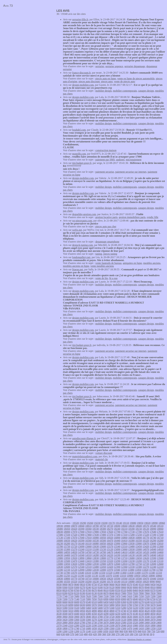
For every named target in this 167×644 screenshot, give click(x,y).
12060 (88, 570)
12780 (131, 564)
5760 (135, 605)
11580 (95, 573)
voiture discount (104, 453)
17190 (153, 535)
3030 (141, 620)
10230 (96, 582)
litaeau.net (78, 269)
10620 (110, 579)
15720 (74, 546)
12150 (67, 570)
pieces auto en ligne (106, 79)
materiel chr (102, 459)
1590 (106, 628)
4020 (159, 614)
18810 (88, 526)
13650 (139, 558)
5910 (106, 605)
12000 (103, 570)
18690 (117, 526)
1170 (82, 631)
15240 (81, 549)
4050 (153, 614)
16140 (81, 544)
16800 (139, 538)
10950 (137, 576)
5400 (100, 608)
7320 (147, 596)
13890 (81, 558)
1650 (94, 628)
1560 (112, 628)
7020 (100, 599)
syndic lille (153, 217)
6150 (59, 605)
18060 (160, 529)
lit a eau (113, 278)
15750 (67, 546)
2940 (159, 620)
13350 (103, 561)
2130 (106, 626)
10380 (60, 582)
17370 (110, 535)
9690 (106, 585)
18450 (67, 529)
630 (63, 634)
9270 (83, 587)
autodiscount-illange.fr (84, 438)
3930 (71, 617)
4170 (129, 614)
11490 (116, 573)
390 (99, 634)
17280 (131, 535)
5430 (94, 608)
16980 (96, 538)
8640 (100, 590)
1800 (65, 628)
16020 (110, 544)
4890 (94, 611)
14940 (153, 549)
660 (58, 634)
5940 (100, 605)
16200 (67, 544)
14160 (124, 555)
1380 (147, 628)
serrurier (100, 66)
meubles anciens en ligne (76, 266)
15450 (139, 546)
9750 (94, 585)
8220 (77, 593)
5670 (153, 605)
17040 (81, 538)
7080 (88, 599)
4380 (88, 614)
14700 (103, 552)
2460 (147, 623)
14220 (110, 555)
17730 (131, 532)
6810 (141, 599)
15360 (160, 546)
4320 (100, 614)
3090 (129, 620)
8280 (65, 593)
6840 (135, 599)
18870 (74, 526)
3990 (59, 617)
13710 (124, 558)
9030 (129, 587)
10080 (131, 582)
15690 (81, 546)
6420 (112, 602)
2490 (141, 623)
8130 (94, 593)
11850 (138, 570)
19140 (119, 523)
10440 (153, 579)
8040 (112, 593)
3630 (129, 617)
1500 (124, 628)
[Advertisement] (27, 32)
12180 (60, 570)
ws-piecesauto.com (82, 221)
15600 (103, 546)
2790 (83, 623)
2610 (118, 623)
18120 (146, 529)
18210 (124, 529)
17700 (139, 532)
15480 (131, 546)
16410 (124, 541)
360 (104, 634)
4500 (65, 614)
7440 (124, 596)
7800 (159, 593)
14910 (160, 549)
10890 (152, 576)
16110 (88, 544)
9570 (129, 585)
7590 (94, 596)
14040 (153, 555)
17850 (103, 532)
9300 (77, 587)
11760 (159, 570)
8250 (71, 593)
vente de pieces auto (125, 81)
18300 (103, 529)
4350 (94, 614)
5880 (112, 605)
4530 (59, 614)
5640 (159, 605)
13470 (74, 561)
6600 (77, 602)
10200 (103, 582)
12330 (131, 567)
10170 (110, 582)
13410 (88, 561)
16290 (153, 541)
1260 (65, 631)
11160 (88, 576)
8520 (124, 590)
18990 (154, 523)
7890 (141, 593)
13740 (117, 558)
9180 (100, 587)
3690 (118, 617)
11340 (152, 573)
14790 (81, 552)
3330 (83, 620)
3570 (141, 617)
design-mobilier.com (83, 85)
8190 (83, 593)
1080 (100, 631)
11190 (81, 576)
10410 (160, 579)
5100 (159, 608)
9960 (158, 582)
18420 (74, 529)
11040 (116, 576)
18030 (60, 532)
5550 (71, 608)
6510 (94, 602)
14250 (103, 555)
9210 (94, 587)
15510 (124, 546)
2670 (106, 623)
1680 (88, 628)
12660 (160, 564)
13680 (131, 558)
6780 (147, 599)
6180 (159, 602)
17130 (60, 538)
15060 (124, 549)
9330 (71, 587)
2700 (100, 623)
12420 (110, 567)
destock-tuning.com (83, 245)
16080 (95, 544)
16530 (96, 541)
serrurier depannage (135, 66)
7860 (147, 593)
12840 (117, 564)
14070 (146, 555)
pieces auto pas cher (106, 226)
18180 (131, 529)
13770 (110, 558)
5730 (141, 605)
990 (117, 631)
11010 (123, 576)
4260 (112, 614)
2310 (71, 626)
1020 (112, 631)
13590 (153, 558)
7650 (83, 596)
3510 (153, 617)
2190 (94, 626)
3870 (83, 617)
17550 (67, 535)
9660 (112, 585)
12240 (153, 567)
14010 (160, 555)
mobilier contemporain (125, 91)
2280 (77, 626)
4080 (147, 614)
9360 (65, 587)
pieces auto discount (89, 81)
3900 (77, 617)
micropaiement (134, 160)
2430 (153, 623)
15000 (139, 549)
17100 (67, 538)
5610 (59, 608)
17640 (153, 532)
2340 (65, 626)
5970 (94, 605)
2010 (129, 626)
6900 (123, 599)
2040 (124, 626)
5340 (112, 608)
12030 (96, 570)
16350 (139, 541)
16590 (81, 541)
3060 (135, 620)
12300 (139, 567)
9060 (124, 587)
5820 (124, 605)
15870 (146, 544)
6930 (118, 599)
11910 (124, 570)
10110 (124, 582)
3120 (124, 620)
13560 (160, 558)
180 (131, 634)
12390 (117, 567)
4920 (88, 611)
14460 (160, 552)
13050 (67, 564)
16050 (103, 544)
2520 (135, 623)
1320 (159, 628)
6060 (77, 605)
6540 (88, 602)
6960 (112, 599)
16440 (117, 541)
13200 (139, 561)
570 (72, 634)
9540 (135, 585)
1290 (59, 631)
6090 (71, 605)
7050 (94, 599)
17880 (96, 532)
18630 (131, 526)
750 (153, 631)
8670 (94, 590)
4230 (118, 614)
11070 (109, 576)
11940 (117, 570)
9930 (59, 585)
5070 (59, 611)
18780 (96, 526)
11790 (152, 570)
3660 (124, 617)
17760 (124, 532)
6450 (106, 602)
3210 (106, 620)
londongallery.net (81, 257)
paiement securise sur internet (131, 172)
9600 (124, 585)
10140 (117, 582)
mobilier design (104, 91)
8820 (65, 590)
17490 (81, 535)
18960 (162, 523)
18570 (146, 526)
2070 (118, 626)
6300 (135, 602)
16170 (74, 544)
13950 (67, 558)
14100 (139, 555)
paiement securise (105, 172)
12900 (103, 564)
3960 (65, 617)
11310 (159, 573)
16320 (146, 541)
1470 (129, 628)
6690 (59, 602)
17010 (88, 538)
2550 (129, 623)
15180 (96, 549)
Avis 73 (8, 6)
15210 (88, 549)
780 (149, 631)
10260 (88, 582)
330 (109, 634)
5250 (129, 608)
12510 (88, 567)
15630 (96, 546)
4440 (77, 614)
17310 (124, 535)
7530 (106, 596)
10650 (103, 579)
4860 (100, 611)
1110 (94, 631)
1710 (83, 628)
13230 (131, 561)
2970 (153, 620)
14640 (117, 552)
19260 (90, 523)
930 (126, 631)
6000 (88, 605)
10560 (124, 579)
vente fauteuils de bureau (108, 263)
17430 (96, 535)
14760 (88, 552)
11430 (130, 573)
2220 (88, 626)
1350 (153, 628)
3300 (88, 620)
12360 (124, 567)
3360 (77, 620)
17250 (139, 535)
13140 (153, 561)
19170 (112, 523)
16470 (110, 541)
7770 (59, 596)
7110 (82, 599)
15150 (103, 549)
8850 (59, 590)
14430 (60, 555)
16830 (131, 538)
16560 (88, 541)
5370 (106, 608)
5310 (118, 608)
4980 (77, 611)
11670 (74, 573)
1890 (153, 626)
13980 (60, 558)
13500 (67, 561)
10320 (74, 582)
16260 (160, 541)
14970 (146, 549)
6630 (71, 602)
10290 (81, 582)
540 (77, 634)
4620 (147, 611)
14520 (146, 552)
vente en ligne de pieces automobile (136, 79)
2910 (59, 623)
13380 (96, 561)
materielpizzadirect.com (85, 456)
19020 (147, 523)
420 (95, 634)
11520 (109, 573)
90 (144, 634)
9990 (152, 582)
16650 (67, 541)
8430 (141, 590)
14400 (67, 555)
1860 (159, 626)
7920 (135, 593)
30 (151, 634)
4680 (135, 611)
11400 (137, 573)
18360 (88, 529)
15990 (117, 544)
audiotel (120, 160)
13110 (160, 561)
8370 (153, 590)
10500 (139, 579)
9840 (77, 585)
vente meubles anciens (102, 266)
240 (122, 634)
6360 (124, 602)
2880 (65, 623)
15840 (153, 544)
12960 (88, 564)
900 (130, 631)
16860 (124, 538)
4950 (83, 611)
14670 (110, 552)
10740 (81, 579)
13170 (146, 561)
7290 (153, 596)
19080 (133, 523)
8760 (77, 590)
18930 (60, 526)
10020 (146, 582)
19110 (126, 523)
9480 (147, 585)
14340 (81, 555)
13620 (146, 558)
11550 (102, 573)
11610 (88, 573)
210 (127, 634)
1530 (118, 628)
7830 (153, 593)
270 (118, 634)
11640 (81, 573)
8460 (135, 590)
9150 (106, 587)
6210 (153, 602)
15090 (117, 549)
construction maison (106, 150)
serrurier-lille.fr (80, 19)
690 (162, 631)
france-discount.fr (82, 73)
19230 (97, 523)
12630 (60, 567)
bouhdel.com (79, 130)
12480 (96, 567)
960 (121, 631)
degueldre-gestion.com (84, 214)
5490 (83, 608)
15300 (67, 549)
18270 (110, 529)
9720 (100, 585)
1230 (71, 631)
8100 (100, 593)
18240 (117, 529)
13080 (60, 564)
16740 (153, 538)
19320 (76, 523)
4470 (71, 614)
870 (135, 631)
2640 (112, 623)
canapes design (146, 91)
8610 (106, 590)
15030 (131, 549)
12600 (67, 567)
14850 (67, 552)
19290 (83, 523)
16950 (103, 538)
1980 (135, 626)
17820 (110, 532)
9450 (153, 585)
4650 (141, 611)
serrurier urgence (114, 66)
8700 (88, 590)
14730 (96, 552)
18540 (153, 526)
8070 (106, 593)
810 (144, 631)
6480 (100, 602)
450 (90, 634)
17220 (146, 535)
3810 (94, 617)
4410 (83, 614)
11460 (123, 573)
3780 (100, 617)
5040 (65, 611)
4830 (106, 611)
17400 (103, 535)
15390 (153, 546)
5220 (135, 608)
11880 (131, 570)
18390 (81, 529)
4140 (135, 614)
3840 (88, 617)
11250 (67, 576)
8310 (59, 593)
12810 (124, 564)
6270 (141, 602)
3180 (112, 620)
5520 (77, 608)
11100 (102, 576)
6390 (118, 602)
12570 (74, 567)
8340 (159, 590)
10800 (67, 579)
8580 (112, 590)
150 (136, 634)
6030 (83, 605)
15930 (131, 544)
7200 (65, 599)
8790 (71, 590)
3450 (59, 620)
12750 (139, 564)
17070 (74, 538)
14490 (153, 552)
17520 (74, 535)
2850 (71, 623)
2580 (124, 623)
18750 (103, 526)
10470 (146, 579)
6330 (129, 602)
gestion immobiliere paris (132, 217)
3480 (159, 617)
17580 (60, 535)
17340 (117, 535)
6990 (106, 599)
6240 (147, 602)
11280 (60, 576)
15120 (110, 549)
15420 (146, 546)
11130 (95, 576)
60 (148, 634)
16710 (160, 538)
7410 (129, 596)
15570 (110, 546)
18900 (67, 526)
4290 (106, 614)
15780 (60, 546)
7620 (88, 596)
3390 (71, 620)
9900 (65, 585)
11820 (145, 570)
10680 (96, 579)
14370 (74, 555)
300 (113, 634)
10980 (130, 576)
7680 (77, 596)
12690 (153, 564)
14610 (124, 552)
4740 (124, 611)
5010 (71, 611)
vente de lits (102, 278)
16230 (60, 544)
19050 (140, 523)
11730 (60, 573)
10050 (138, 582)
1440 (135, 628)
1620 (100, 628)
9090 (118, 587)
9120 (112, 587)
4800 (112, 611)
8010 (118, 593)
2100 (112, 626)
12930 (96, 564)
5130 (153, 608)
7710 (71, 596)
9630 (118, 585)
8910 (153, 587)
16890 (117, 538)
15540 (117, 546)
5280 (124, 608)
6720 (159, 599)
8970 (141, 587)
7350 (141, 596)
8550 (118, 590)
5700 (147, 605)
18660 (124, 526)
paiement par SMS (105, 160)
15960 (124, 544)
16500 (103, 541)
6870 (129, 599)
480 (86, 634)
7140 (77, 599)
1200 (77, 631)
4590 (153, 611)
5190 (141, 608)
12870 (110, 564)
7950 (129, 593)
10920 (144, 576)
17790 (117, 532)
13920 (74, 558)
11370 (145, 573)
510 (81, 634)
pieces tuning (110, 254)
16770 (146, 538)
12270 (146, 567)
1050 (106, 631)
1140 (88, 631)
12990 (81, 564)
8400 (147, 590)
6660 (65, 602)
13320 (110, 561)
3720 (112, 617)
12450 (103, 567)
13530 (60, 561)
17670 (146, 532)
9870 (71, 585)
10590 (117, 579)
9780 (88, 585)
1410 (141, 628)
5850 (118, 605)
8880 (159, 587)
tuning (99, 254)
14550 (139, 552)
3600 (135, 617)
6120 (65, 605)
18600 (139, 526)
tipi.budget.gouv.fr (82, 163)
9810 (83, 585)
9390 (59, 587)
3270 (94, 620)
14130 (131, 555)
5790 (129, 605)
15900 (138, 544)
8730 (83, 590)
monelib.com (79, 154)
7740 (65, 596)
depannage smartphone (107, 242)
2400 (159, 623)
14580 (131, 552)
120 (141, 634)
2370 (59, 626)
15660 (88, 546)
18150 (139, 529)
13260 (124, 561)
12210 (160, 567)
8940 (147, 587)
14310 (88, 555)
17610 (160, 532)
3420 (65, 620)
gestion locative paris (106, 217)
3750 (106, 617)
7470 (118, 596)
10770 (74, 579)
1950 (141, 626)
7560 (100, 596)
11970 (110, 570)
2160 (100, 626)
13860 (88, 558)
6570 (83, 602)
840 (140, 631)
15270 (74, 549)
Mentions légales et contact (139, 639)
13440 (81, 561)
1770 (71, 628)
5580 (65, 608)
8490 (129, 590)
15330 (60, 549)
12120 (74, 570)
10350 (67, 582)
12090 (81, 570)
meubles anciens (152, 263)
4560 (159, 611)
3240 (100, 620)
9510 (141, 585)
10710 (88, 579)
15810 (160, 544)
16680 (60, 541)
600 (68, 634)
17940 (81, 532)
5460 (88, 608)
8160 (88, 593)
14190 (117, 555)
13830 (96, 558)
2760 (88, 623)
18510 (160, 526)
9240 (88, 587)
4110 (141, 614)
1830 (59, 628)
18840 (81, 526)
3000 (147, 620)
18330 (96, 529)
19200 (104, 523)
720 (158, 631)
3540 (147, 617)
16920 (110, 538)
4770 (118, 611)
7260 (159, 596)
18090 (153, 529)
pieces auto (107, 81)
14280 (96, 555)
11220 (74, 576)
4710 (129, 611)
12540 (81, 567)
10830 (60, 579)
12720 (146, 564)
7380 (135, 596)
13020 (74, 564)
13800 (103, 558)
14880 (60, 552)
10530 (131, 579)
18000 (67, 532)
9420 (159, 585)
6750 (153, 599)
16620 (74, 541)
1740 (77, 628)
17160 (160, 535)
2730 (94, 623)
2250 (83, 626)
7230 (59, 599)
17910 (88, 532)
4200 (124, 614)
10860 (159, 576)
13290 (117, 561)
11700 (67, 573)
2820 (77, 623)
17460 (88, 535)
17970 (74, 532)
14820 (74, 552)
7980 (124, 593)
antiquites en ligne (132, 263)
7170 (71, 599)
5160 (147, 608)
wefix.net (77, 230)
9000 (135, 587)
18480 (60, 529)
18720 (110, 526)
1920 (147, 626)
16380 (131, 541)
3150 (118, 620)
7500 (112, 596)
